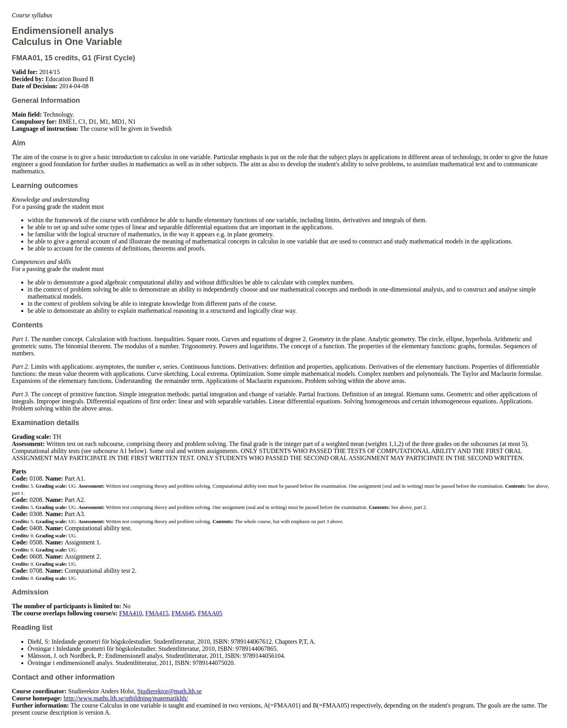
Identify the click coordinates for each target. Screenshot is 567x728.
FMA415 (157, 613)
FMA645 (183, 613)
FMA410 (131, 613)
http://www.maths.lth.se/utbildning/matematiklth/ (126, 698)
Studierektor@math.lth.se (169, 691)
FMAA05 (210, 613)
